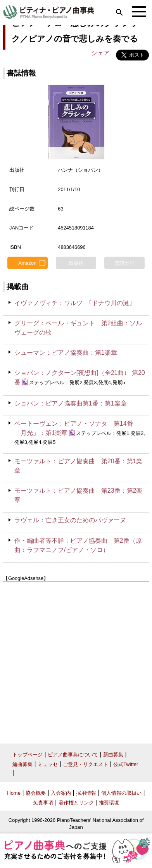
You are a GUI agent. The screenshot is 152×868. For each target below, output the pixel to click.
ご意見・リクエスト (85, 764)
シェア (100, 53)
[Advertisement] (76, 660)
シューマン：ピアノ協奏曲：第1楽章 (66, 353)
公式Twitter (126, 764)
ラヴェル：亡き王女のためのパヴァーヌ (70, 520)
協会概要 (36, 793)
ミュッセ (48, 764)
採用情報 (86, 793)
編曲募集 (22, 764)
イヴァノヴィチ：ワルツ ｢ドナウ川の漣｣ (73, 303)
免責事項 (43, 803)
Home (14, 793)
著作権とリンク (76, 803)
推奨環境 (109, 803)
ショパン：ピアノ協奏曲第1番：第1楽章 (71, 403)
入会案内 (61, 793)
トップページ (28, 755)
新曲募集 (113, 755)
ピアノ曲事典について (73, 755)
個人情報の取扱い (121, 793)
